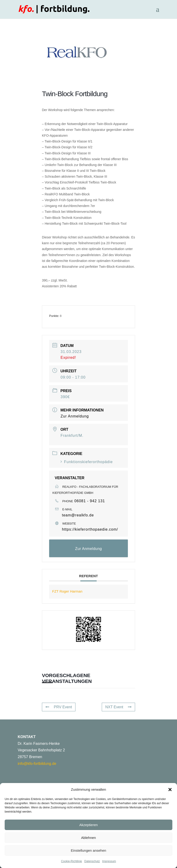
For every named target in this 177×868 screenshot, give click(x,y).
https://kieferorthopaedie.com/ (90, 529)
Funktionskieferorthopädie (87, 462)
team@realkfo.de (78, 515)
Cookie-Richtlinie (71, 861)
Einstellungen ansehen (88, 850)
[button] (170, 790)
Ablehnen (88, 838)
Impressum (109, 861)
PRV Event (59, 707)
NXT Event (118, 707)
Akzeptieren (88, 825)
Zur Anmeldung (75, 416)
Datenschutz (92, 861)
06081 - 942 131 (90, 501)
